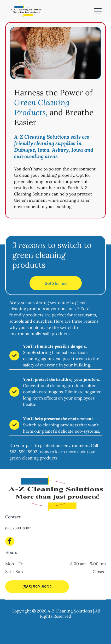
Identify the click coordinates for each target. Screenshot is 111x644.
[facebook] (10, 542)
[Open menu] (98, 11)
